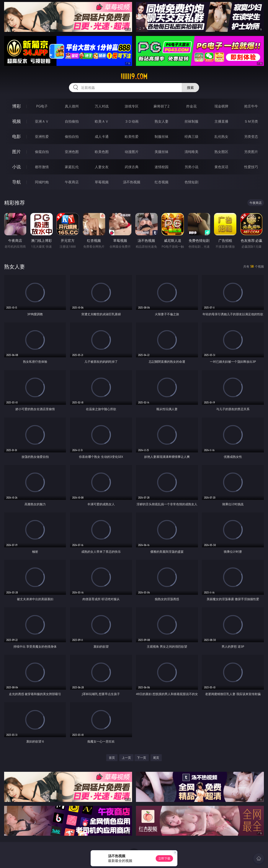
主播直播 (221, 121)
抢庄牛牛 (251, 106)
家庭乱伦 (72, 167)
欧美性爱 (132, 137)
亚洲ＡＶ (42, 121)
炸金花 (191, 106)
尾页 (156, 758)
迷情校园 (162, 167)
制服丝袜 (162, 137)
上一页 (126, 758)
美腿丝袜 (162, 152)
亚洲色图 (72, 152)
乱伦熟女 (221, 137)
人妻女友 (102, 167)
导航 (16, 182)
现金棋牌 (221, 106)
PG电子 (42, 106)
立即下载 (164, 858)
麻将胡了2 (161, 106)
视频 (16, 121)
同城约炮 (42, 182)
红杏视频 (162, 182)
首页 (112, 758)
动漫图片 (132, 152)
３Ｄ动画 (132, 121)
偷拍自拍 (72, 137)
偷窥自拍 (42, 152)
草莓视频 (102, 182)
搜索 (190, 88)
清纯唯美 (191, 152)
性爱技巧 (251, 167)
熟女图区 (221, 152)
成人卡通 (102, 137)
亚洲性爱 (42, 137)
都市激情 (42, 167)
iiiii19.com (134, 76)
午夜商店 (72, 182)
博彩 (16, 106)
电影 (16, 136)
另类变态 (251, 137)
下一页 (142, 758)
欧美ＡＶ (102, 121)
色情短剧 (191, 182)
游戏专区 (132, 106)
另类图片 (251, 152)
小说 (16, 167)
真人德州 (72, 106)
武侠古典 (132, 167)
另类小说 (191, 167)
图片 (16, 152)
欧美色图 (102, 152)
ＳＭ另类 (251, 121)
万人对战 (102, 106)
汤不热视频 (132, 182)
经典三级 (191, 137)
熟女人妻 (162, 121)
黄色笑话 (221, 167)
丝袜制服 (191, 121)
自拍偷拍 (72, 121)
